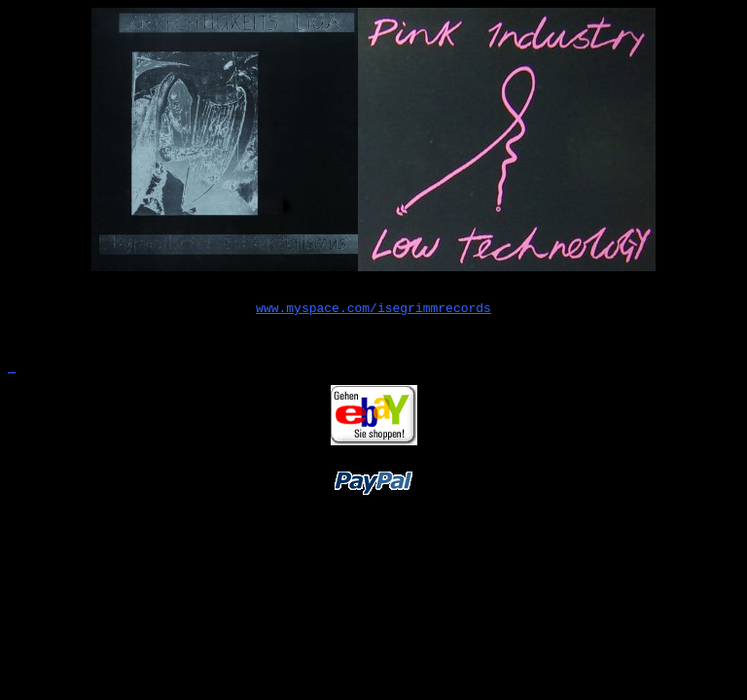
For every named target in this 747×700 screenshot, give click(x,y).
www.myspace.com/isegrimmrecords (373, 310)
